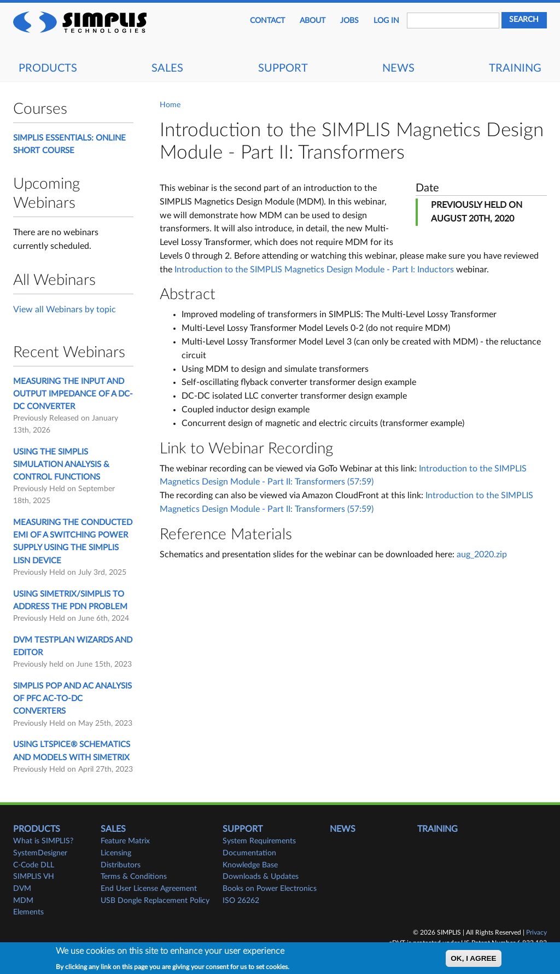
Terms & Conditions (134, 877)
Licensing (116, 853)
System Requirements (259, 841)
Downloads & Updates (261, 877)
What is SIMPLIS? (43, 841)
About (313, 21)
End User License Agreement (149, 889)
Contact (267, 21)
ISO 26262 (241, 901)
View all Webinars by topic (65, 310)
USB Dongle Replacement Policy (155, 901)
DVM (22, 889)
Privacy (536, 932)
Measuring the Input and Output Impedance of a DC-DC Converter (73, 394)
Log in (386, 21)
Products (48, 68)
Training (515, 68)
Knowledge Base (250, 865)
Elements (28, 912)
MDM (23, 901)
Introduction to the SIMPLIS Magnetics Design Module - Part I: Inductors (314, 270)
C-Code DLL (34, 865)
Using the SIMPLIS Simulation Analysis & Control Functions (61, 465)
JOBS (349, 21)
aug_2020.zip (482, 555)
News (398, 68)
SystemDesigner (40, 853)
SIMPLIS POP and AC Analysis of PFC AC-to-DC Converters (72, 699)
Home (170, 105)
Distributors (121, 865)
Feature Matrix (125, 841)
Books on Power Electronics (270, 889)
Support (283, 68)
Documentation (249, 853)
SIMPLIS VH (34, 877)
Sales (167, 68)
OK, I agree (473, 961)
